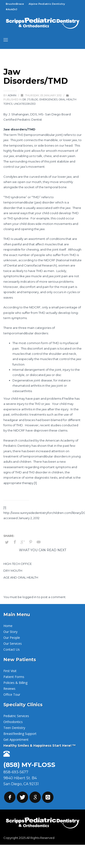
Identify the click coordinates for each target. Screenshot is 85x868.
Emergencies (49, 99)
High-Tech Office (18, 564)
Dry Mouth (13, 571)
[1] (35, 483)
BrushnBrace (15, 4)
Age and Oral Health (21, 577)
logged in (30, 597)
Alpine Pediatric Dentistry (47, 4)
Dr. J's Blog (30, 99)
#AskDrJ (11, 9)
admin (12, 95)
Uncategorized (25, 104)
